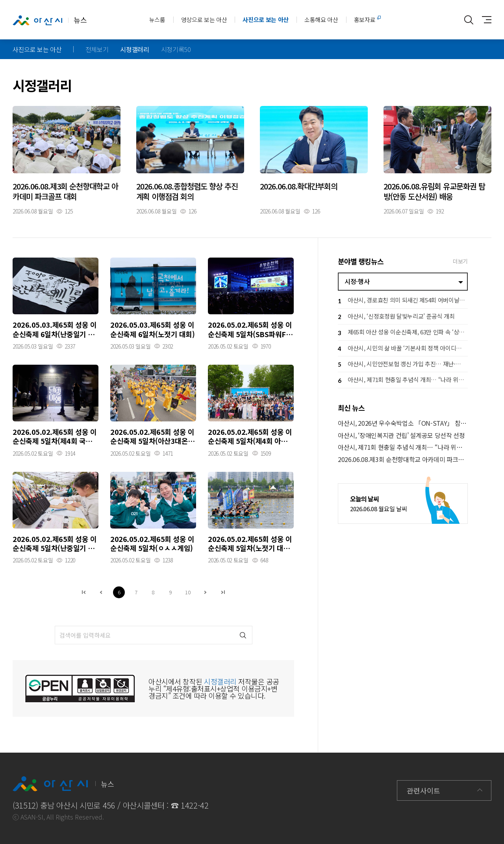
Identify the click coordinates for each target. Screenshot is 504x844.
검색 (243, 635)
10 (188, 592)
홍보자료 (365, 19)
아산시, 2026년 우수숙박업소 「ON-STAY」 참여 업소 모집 (403, 423)
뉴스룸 (157, 19)
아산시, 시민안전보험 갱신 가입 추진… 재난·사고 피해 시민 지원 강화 (403, 364)
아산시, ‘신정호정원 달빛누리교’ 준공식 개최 (396, 317)
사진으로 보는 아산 (266, 19)
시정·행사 (357, 281)
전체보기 (97, 49)
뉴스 (50, 20)
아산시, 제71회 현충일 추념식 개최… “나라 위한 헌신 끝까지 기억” (403, 381)
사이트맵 (485, 20)
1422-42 (195, 805)
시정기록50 (176, 49)
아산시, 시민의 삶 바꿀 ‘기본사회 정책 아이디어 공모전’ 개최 (403, 349)
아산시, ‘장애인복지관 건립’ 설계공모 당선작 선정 (401, 435)
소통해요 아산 (321, 19)
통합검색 (469, 20)
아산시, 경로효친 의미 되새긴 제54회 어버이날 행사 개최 (403, 301)
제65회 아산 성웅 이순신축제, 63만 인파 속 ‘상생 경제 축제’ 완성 (403, 333)
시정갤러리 (134, 49)
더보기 (460, 261)
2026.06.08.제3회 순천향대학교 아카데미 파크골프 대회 (403, 459)
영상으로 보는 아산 (204, 19)
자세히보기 (67, 160)
